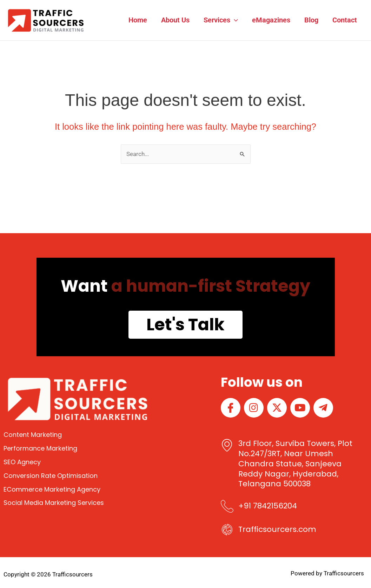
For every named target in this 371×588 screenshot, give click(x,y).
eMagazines (271, 20)
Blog (311, 20)
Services (221, 20)
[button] (234, 20)
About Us (175, 20)
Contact (345, 20)
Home (138, 20)
